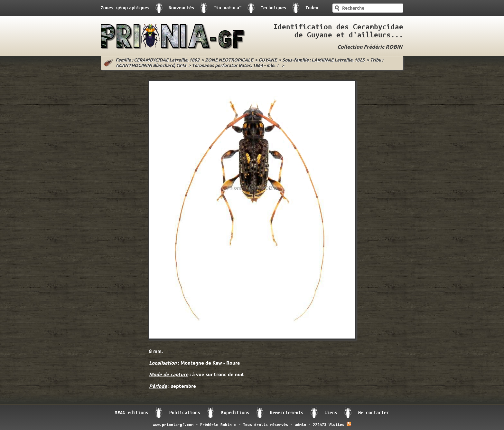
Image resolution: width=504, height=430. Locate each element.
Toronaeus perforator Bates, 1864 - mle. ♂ (236, 66)
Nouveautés (182, 8)
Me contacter (374, 413)
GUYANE (268, 60)
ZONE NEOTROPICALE (229, 60)
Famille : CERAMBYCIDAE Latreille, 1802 (158, 60)
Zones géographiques (125, 8)
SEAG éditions (132, 413)
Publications (185, 413)
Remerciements (287, 413)
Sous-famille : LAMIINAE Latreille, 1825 (323, 60)
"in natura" (228, 8)
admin (300, 425)
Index (312, 8)
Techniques (274, 8)
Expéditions (235, 413)
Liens (331, 413)
